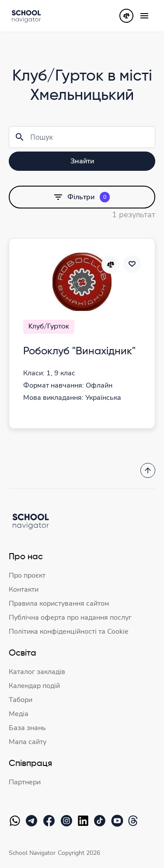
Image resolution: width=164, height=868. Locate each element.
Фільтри (82, 197)
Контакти (24, 589)
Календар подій (34, 686)
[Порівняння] (126, 16)
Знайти (82, 161)
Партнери (25, 782)
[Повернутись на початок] (148, 470)
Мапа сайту (28, 742)
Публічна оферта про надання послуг (70, 617)
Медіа (19, 714)
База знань (27, 728)
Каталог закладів (37, 672)
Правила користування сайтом (59, 603)
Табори (21, 700)
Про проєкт (27, 575)
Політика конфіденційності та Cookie (69, 632)
